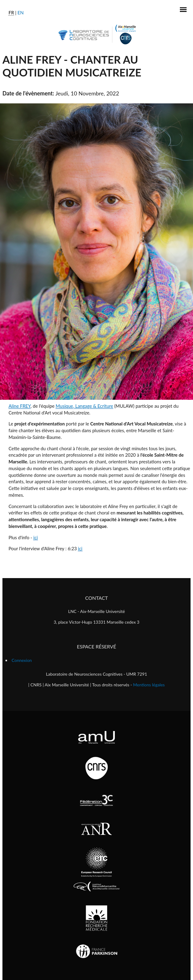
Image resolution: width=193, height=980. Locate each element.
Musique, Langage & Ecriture (84, 406)
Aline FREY (20, 406)
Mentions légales (149, 685)
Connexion (22, 660)
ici (35, 537)
